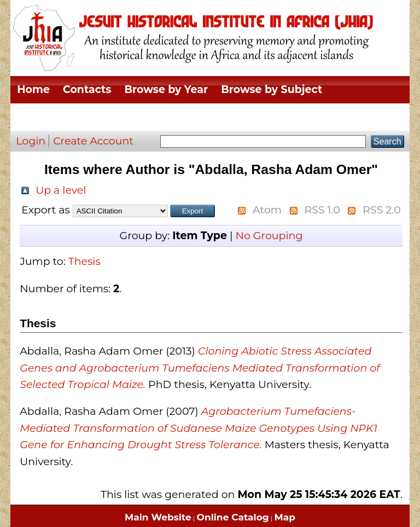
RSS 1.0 (322, 210)
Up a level (61, 190)
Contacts (87, 89)
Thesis (84, 261)
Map (285, 517)
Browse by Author (319, 117)
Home (33, 89)
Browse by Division (69, 117)
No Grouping (269, 236)
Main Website (158, 517)
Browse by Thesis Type (195, 117)
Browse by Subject (272, 89)
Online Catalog (233, 517)
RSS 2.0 (381, 210)
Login (31, 141)
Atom (267, 210)
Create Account (93, 141)
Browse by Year (166, 89)
